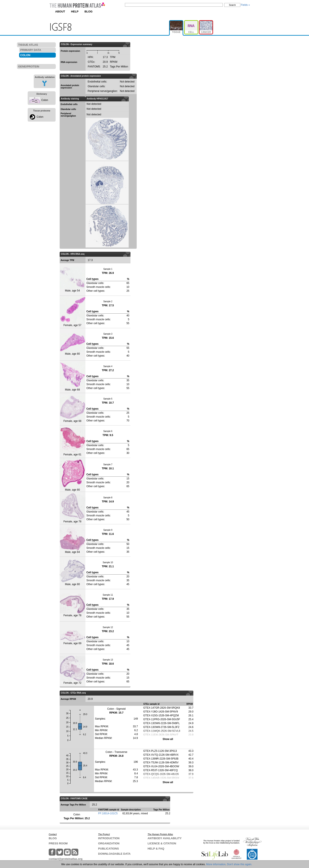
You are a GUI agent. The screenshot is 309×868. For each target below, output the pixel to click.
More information (216, 864)
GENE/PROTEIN (29, 66)
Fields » (245, 5)
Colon (45, 100)
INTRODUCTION (109, 838)
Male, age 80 (73, 344)
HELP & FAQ (156, 849)
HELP (75, 11)
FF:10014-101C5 (108, 813)
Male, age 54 (73, 279)
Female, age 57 (73, 312)
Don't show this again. (240, 864)
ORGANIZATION (109, 843)
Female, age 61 (73, 441)
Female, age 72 (73, 670)
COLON (25, 55)
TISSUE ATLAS (28, 45)
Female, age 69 (73, 638)
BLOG (89, 11)
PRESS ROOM (58, 843)
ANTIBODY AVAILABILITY (165, 838)
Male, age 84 (73, 540)
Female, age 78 (73, 508)
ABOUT (60, 11)
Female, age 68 (73, 409)
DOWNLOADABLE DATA (114, 854)
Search (232, 5)
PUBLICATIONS (108, 849)
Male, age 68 (73, 377)
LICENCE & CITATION (162, 843)
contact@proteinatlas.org (66, 859)
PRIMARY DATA (31, 50)
